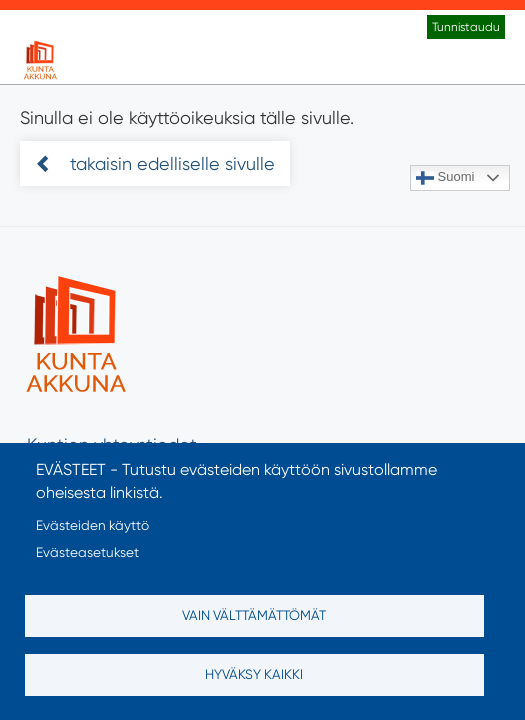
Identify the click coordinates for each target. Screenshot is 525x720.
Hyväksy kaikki (254, 674)
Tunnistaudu (466, 27)
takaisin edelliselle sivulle (170, 163)
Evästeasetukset (87, 552)
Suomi (445, 178)
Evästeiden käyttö (92, 525)
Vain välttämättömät (254, 615)
